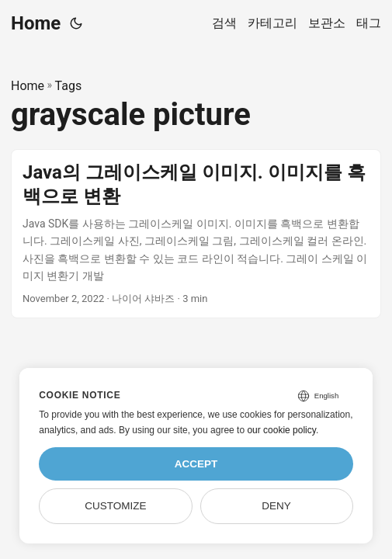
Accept (196, 464)
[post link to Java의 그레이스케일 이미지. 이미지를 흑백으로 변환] (196, 234)
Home (36, 23)
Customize (115, 506)
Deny (276, 506)
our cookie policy (281, 430)
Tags (69, 86)
